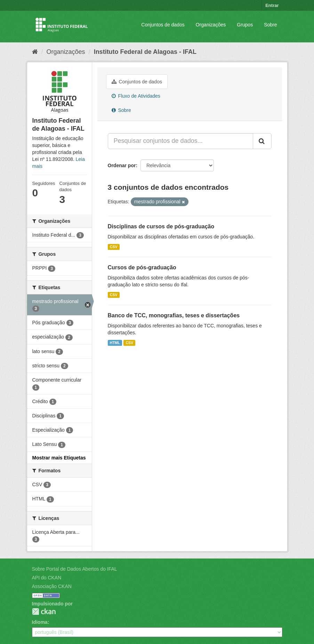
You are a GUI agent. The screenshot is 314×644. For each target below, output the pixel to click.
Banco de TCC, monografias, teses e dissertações (174, 315)
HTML (115, 343)
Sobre (270, 25)
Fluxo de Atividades (136, 96)
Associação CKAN (52, 586)
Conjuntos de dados (163, 25)
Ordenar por (122, 165)
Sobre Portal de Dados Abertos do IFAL (75, 569)
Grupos (245, 25)
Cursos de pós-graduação (142, 267)
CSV (114, 247)
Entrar (272, 5)
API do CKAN (47, 578)
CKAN (44, 612)
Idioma (40, 622)
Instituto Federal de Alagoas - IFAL (145, 52)
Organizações (211, 25)
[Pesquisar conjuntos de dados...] (180, 141)
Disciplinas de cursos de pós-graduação (161, 226)
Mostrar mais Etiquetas (59, 458)
